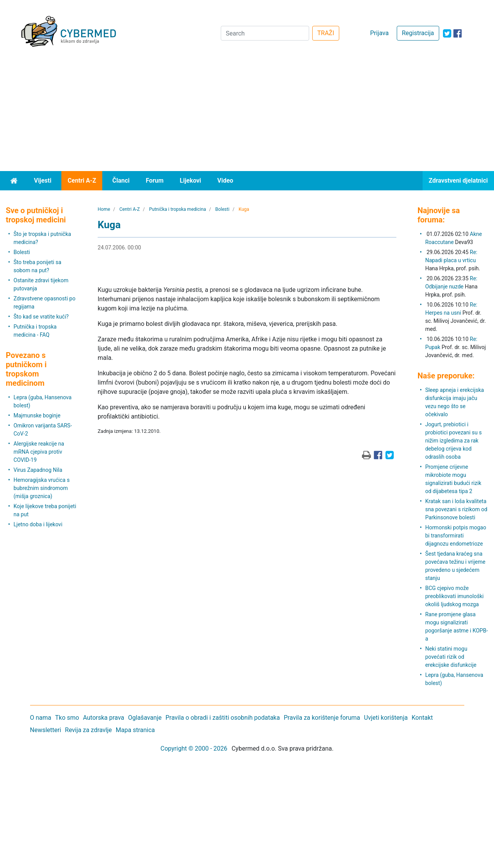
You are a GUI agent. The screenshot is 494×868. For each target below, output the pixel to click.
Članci (121, 181)
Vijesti (43, 181)
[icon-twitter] (447, 33)
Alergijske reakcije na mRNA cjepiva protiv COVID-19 (39, 452)
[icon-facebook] (458, 33)
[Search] (265, 33)
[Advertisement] (247, 113)
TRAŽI (326, 33)
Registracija (418, 33)
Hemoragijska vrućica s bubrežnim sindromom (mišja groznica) (41, 488)
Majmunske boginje (37, 415)
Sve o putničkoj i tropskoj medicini (36, 215)
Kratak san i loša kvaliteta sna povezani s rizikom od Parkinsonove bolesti (456, 509)
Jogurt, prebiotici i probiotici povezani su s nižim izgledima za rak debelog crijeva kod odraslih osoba (454, 441)
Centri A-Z (82, 181)
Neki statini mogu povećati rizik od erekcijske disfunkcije (451, 657)
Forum (155, 181)
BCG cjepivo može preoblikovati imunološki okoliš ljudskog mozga (455, 596)
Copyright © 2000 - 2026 (194, 748)
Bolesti (22, 252)
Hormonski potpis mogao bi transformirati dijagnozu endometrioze (456, 536)
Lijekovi (190, 181)
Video (225, 181)
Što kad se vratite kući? (41, 317)
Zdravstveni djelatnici (458, 181)
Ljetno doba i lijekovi (38, 524)
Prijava (379, 33)
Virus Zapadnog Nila (38, 470)
